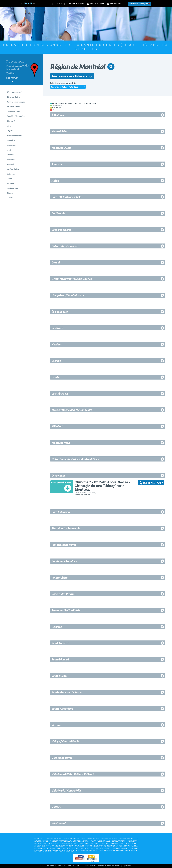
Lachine (56, 361)
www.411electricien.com (128, 839)
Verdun (56, 725)
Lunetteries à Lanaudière (120, 849)
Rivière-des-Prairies (63, 594)
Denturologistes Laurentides (44, 852)
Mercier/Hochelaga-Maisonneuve (72, 410)
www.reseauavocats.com (117, 840)
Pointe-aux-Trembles (64, 561)
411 (28, 4)
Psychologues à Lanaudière (117, 847)
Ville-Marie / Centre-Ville (67, 790)
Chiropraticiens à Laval (64, 845)
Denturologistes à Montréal (69, 850)
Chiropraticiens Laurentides (127, 845)
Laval (9, 150)
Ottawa (10, 193)
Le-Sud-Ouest (60, 393)
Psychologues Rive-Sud (98, 847)
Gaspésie (10, 131)
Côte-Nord (11, 121)
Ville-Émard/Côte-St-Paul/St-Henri (73, 774)
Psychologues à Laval (81, 847)
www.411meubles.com (71, 839)
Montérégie (11, 159)
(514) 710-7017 (153, 483)
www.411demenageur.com (59, 840)
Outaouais (11, 174)
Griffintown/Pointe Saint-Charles (72, 279)
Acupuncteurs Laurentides (109, 844)
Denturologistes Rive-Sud (106, 850)
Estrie (9, 126)
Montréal (10, 164)
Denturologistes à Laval (88, 850)
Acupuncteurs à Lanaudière (88, 844)
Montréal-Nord (61, 443)
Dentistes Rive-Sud (70, 842)
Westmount (59, 823)
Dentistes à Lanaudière (86, 842)
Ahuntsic (57, 164)
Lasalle (56, 377)
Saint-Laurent (60, 643)
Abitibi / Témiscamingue (16, 102)
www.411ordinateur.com (90, 839)
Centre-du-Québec (14, 111)
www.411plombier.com (109, 839)
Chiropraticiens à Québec (43, 847)
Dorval (56, 262)
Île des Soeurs (60, 312)
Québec (10, 179)
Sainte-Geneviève (62, 709)
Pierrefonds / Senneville (66, 528)
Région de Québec (13, 97)
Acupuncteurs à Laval (51, 844)
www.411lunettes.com (54, 839)
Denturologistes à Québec (64, 852)
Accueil (57, 4)
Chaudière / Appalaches (16, 116)
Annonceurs (113, 4)
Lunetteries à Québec (51, 850)
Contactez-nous (95, 4)
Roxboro (57, 627)
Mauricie (10, 155)
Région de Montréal (14, 92)
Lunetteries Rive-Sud (102, 849)
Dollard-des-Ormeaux (65, 246)
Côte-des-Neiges (61, 230)
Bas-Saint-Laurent (14, 107)
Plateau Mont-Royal (64, 545)
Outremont (58, 475)
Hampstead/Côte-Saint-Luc (68, 295)
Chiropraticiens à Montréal (44, 845)
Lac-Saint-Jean (12, 188)
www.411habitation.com (98, 840)
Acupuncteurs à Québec (128, 844)
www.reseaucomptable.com (79, 840)
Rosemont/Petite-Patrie (66, 610)
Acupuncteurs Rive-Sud (68, 844)
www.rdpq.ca (39, 839)
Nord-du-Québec (13, 169)
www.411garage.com (41, 840)
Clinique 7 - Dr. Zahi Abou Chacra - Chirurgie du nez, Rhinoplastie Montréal (102, 486)
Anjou (55, 181)
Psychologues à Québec (52, 849)
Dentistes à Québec (119, 842)
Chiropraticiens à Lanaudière (104, 845)
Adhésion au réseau (74, 4)
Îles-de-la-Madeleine (14, 135)
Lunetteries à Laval (87, 849)
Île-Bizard (57, 328)
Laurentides (11, 145)
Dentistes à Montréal (42, 842)
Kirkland (57, 344)
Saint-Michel (59, 676)
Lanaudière (11, 140)
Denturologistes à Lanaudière (126, 850)
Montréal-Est (59, 131)
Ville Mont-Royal (62, 758)
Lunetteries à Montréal (70, 849)
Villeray (56, 807)
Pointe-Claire (60, 577)
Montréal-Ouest (61, 148)
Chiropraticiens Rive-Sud (84, 845)
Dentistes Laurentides (103, 842)
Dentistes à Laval (57, 842)
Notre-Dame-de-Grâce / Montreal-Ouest (76, 459)
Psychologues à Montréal (63, 847)
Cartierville (58, 213)
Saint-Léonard (60, 659)
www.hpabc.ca (132, 840)
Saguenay (10, 183)
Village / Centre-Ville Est (66, 741)
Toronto (10, 198)
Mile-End (57, 426)
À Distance (58, 115)
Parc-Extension (61, 512)
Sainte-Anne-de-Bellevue (67, 692)
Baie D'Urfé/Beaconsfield (67, 197)
